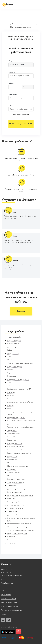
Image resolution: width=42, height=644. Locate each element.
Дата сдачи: (13, 94)
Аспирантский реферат (15, 509)
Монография (12, 463)
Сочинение (11, 543)
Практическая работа (15, 443)
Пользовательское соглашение (12, 610)
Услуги (14, 24)
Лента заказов (6, 595)
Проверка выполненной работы (18, 379)
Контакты (4, 614)
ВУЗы (3, 591)
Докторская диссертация (16, 482)
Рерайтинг (11, 540)
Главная (7, 24)
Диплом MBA (12, 486)
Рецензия (11, 396)
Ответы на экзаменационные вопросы (20, 363)
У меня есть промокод (21, 115)
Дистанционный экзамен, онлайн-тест (20, 402)
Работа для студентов (8, 599)
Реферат (10, 350)
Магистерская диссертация (17, 476)
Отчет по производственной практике (21, 530)
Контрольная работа (14, 340)
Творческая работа (14, 434)
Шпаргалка (11, 405)
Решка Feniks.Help (7, 583)
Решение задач (12, 440)
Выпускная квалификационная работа (20, 495)
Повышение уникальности (16, 447)
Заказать (21, 311)
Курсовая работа (13, 344)
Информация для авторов (10, 606)
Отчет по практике (14, 353)
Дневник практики (14, 473)
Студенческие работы (27, 24)
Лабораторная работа (15, 386)
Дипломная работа (14, 347)
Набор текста (12, 460)
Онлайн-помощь (13, 360)
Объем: (11, 83)
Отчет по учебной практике (17, 533)
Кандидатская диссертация (16, 479)
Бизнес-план (12, 499)
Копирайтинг (12, 469)
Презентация (12, 376)
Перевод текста (13, 373)
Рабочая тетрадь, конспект (16, 417)
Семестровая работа (14, 366)
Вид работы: (13, 61)
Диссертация (12, 424)
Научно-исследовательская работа (19, 453)
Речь (9, 399)
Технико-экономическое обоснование (21, 427)
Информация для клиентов (10, 602)
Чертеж (10, 370)
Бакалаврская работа (14, 502)
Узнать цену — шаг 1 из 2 (21, 124)
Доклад (10, 383)
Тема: (11, 105)
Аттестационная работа (16, 505)
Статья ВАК (11, 437)
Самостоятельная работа (16, 450)
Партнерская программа (9, 587)
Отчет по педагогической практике (19, 524)
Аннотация (11, 392)
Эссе (9, 357)
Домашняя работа (13, 515)
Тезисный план (12, 430)
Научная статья (12, 456)
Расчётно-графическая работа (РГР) (19, 389)
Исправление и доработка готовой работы (22, 421)
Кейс (9, 409)
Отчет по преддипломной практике (20, 527)
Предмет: (12, 72)
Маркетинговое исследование (18, 466)
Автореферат (12, 512)
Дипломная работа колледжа (17, 489)
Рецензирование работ (15, 492)
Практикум (11, 537)
